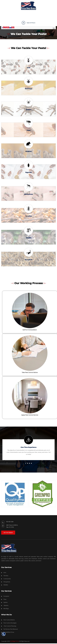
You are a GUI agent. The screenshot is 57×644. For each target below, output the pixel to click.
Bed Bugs (29, 89)
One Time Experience (28, 448)
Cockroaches (6, 579)
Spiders (29, 110)
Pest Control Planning (9, 627)
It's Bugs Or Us (15, 642)
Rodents (28, 152)
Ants (28, 68)
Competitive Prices (8, 633)
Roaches (28, 173)
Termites (28, 217)
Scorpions (29, 260)
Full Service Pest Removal (9, 630)
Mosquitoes (29, 195)
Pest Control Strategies (9, 623)
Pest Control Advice (8, 620)
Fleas (29, 131)
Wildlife (29, 238)
